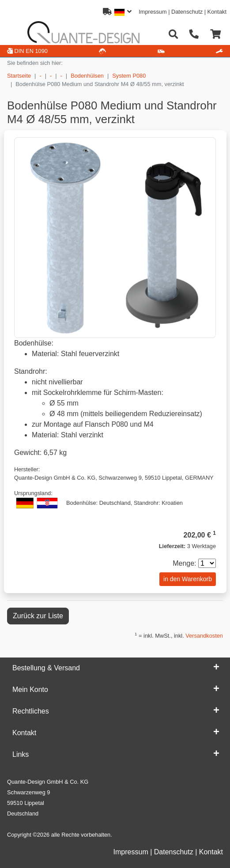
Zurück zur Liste (38, 616)
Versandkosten (204, 636)
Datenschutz (187, 12)
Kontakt (217, 12)
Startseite (19, 76)
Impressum (153, 12)
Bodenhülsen (87, 76)
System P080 (129, 76)
